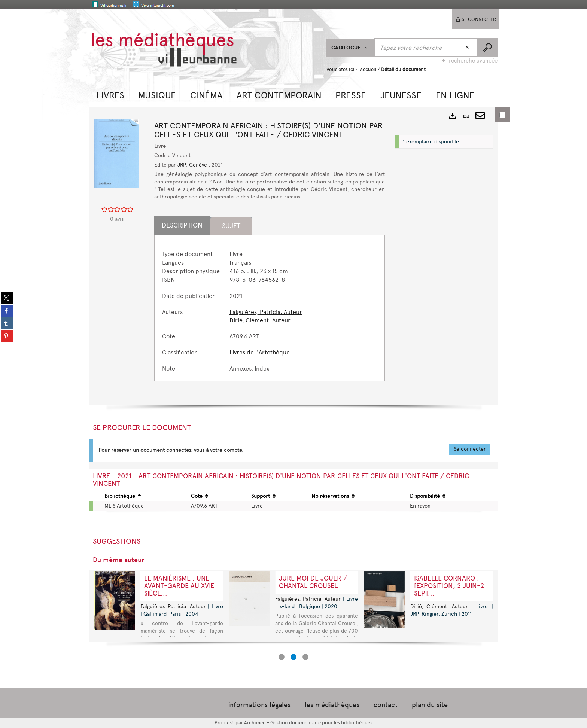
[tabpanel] (270, 311)
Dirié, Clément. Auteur (260, 320)
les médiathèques (332, 705)
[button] (110, 95)
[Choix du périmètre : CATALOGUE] (351, 48)
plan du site (430, 705)
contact (386, 705)
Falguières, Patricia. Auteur (266, 312)
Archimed (255, 723)
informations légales (259, 705)
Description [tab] (182, 225)
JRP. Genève (192, 165)
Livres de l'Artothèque (260, 352)
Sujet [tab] (231, 226)
